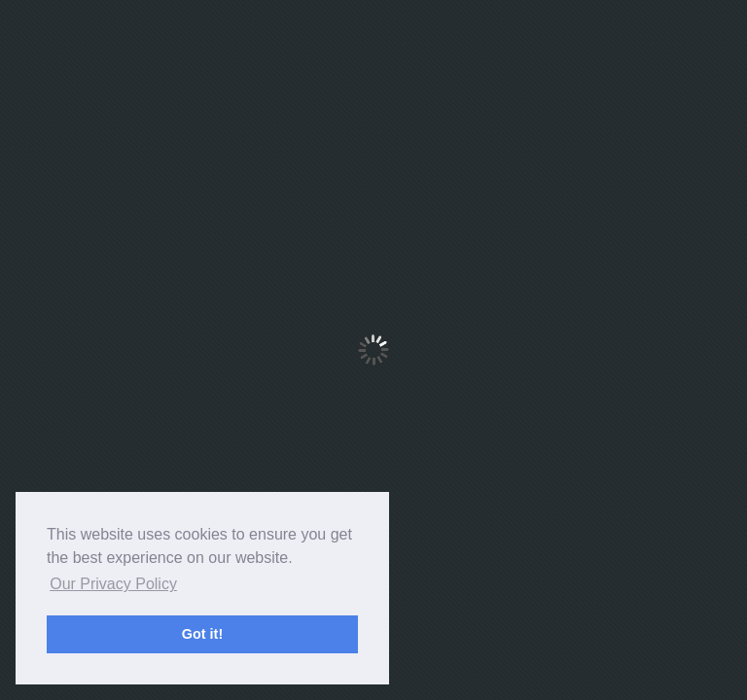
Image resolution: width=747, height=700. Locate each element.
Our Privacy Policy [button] (113, 584)
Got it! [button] (202, 634)
